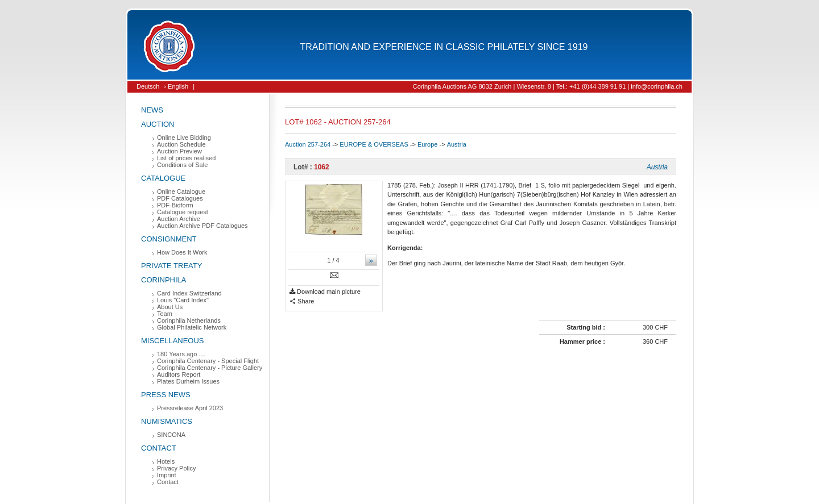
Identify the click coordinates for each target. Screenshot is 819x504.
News (152, 110)
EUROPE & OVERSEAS (374, 144)
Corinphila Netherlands (189, 320)
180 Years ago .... (181, 354)
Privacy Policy (176, 468)
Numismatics (167, 421)
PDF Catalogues (180, 198)
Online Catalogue (181, 191)
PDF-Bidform (175, 205)
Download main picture (325, 292)
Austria (457, 144)
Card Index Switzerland (189, 293)
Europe (427, 144)
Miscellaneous (173, 341)
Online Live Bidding (184, 138)
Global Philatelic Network (192, 327)
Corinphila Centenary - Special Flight (208, 361)
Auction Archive (179, 219)
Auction (158, 124)
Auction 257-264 (308, 144)
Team (165, 314)
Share (302, 301)
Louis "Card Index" (183, 300)
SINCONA (171, 435)
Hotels (166, 461)
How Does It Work (182, 252)
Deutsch (148, 86)
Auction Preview (179, 151)
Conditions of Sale (182, 165)
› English (176, 86)
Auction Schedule (181, 144)
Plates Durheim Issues (188, 381)
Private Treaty (171, 266)
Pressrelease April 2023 (190, 408)
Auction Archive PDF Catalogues (202, 226)
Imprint (167, 475)
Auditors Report (179, 374)
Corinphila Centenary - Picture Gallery (210, 368)
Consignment (169, 239)
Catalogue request (183, 212)
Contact (159, 448)
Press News (166, 395)
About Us (170, 307)
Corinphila (164, 280)
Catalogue (163, 178)
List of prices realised (186, 158)
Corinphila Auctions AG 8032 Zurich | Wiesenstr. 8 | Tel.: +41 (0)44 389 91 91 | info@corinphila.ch (548, 86)
